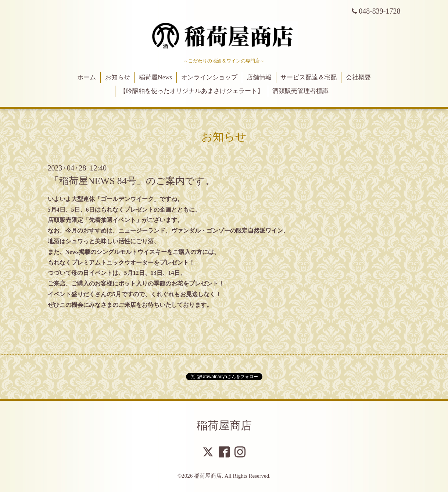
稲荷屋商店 (224, 425)
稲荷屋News (155, 77)
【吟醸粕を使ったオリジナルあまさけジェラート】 (192, 91)
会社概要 (358, 77)
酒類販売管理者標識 (300, 91)
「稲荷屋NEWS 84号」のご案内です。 (132, 181)
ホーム (87, 77)
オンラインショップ (209, 77)
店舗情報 (259, 77)
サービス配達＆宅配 (309, 77)
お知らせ (118, 77)
